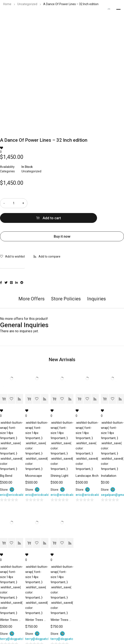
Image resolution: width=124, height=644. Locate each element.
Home (7, 4)
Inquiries (96, 284)
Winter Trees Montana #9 (12, 605)
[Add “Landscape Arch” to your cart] (79, 384)
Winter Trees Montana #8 (37, 605)
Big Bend (6, 461)
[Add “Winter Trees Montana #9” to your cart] (4, 528)
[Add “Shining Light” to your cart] (54, 384)
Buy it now (62, 222)
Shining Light (59, 461)
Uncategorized (27, 4)
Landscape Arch (87, 461)
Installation (109, 461)
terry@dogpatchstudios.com (22, 624)
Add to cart (81, 203)
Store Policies (66, 284)
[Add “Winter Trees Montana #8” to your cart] (29, 528)
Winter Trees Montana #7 (62, 605)
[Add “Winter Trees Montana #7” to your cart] (54, 528)
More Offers (31, 284)
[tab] (31, 286)
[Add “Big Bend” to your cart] (4, 384)
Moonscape (34, 461)
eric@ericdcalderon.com (19, 480)
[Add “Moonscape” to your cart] (29, 384)
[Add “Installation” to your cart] (105, 384)
